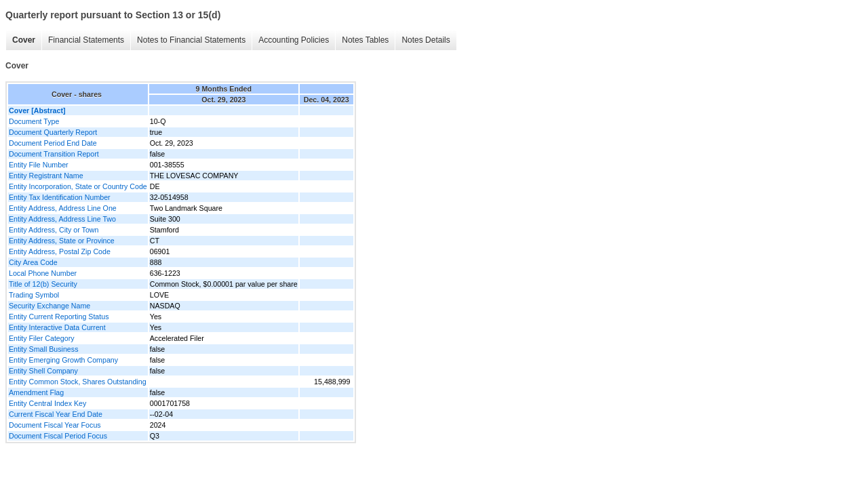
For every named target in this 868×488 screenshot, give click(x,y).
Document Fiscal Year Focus (55, 425)
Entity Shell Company (43, 371)
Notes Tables (365, 40)
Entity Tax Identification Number (60, 197)
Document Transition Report (54, 154)
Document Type (34, 121)
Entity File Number (39, 165)
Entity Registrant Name (46, 176)
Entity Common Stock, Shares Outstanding (78, 382)
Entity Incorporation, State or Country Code (78, 186)
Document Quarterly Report (53, 132)
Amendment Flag (36, 392)
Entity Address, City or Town (54, 230)
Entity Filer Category (42, 338)
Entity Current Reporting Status (59, 317)
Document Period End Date (53, 143)
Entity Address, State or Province (62, 241)
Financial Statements (86, 40)
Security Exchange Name (50, 306)
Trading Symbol (34, 295)
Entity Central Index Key (47, 403)
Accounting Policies (294, 40)
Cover (24, 40)
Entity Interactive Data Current (57, 327)
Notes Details (426, 40)
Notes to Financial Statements (191, 40)
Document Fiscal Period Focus (58, 436)
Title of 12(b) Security (43, 284)
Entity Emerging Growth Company (63, 360)
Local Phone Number (43, 273)
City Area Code (33, 262)
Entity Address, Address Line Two (62, 219)
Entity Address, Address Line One (63, 208)
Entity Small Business (43, 349)
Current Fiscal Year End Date (56, 414)
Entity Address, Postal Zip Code (60, 251)
